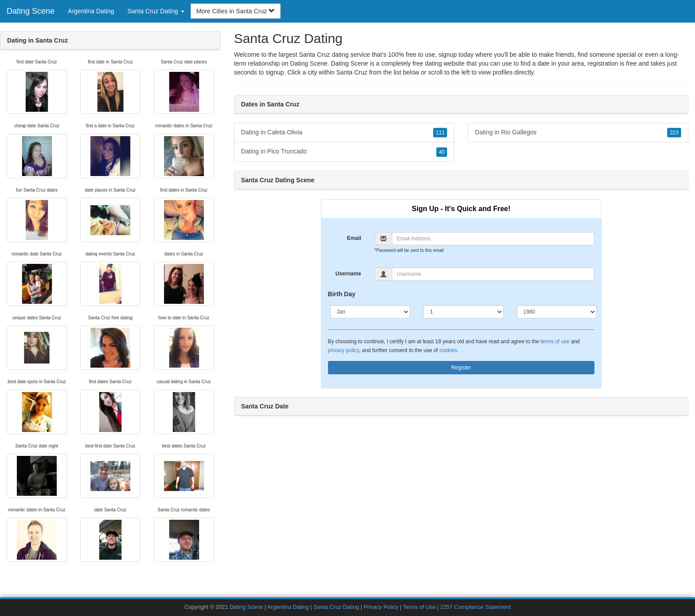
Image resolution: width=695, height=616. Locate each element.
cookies (448, 350)
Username (348, 274)
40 (442, 152)
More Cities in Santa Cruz (236, 11)
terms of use (555, 341)
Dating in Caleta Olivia (344, 133)
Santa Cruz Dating (336, 607)
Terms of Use (419, 607)
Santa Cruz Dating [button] (156, 11)
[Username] (493, 274)
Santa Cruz (352, 72)
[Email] (493, 239)
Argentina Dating (91, 11)
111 (440, 133)
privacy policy (344, 350)
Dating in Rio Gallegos (578, 133)
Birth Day (342, 294)
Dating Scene (31, 11)
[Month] (370, 312)
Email (354, 238)
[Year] (557, 312)
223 (674, 133)
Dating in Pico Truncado (344, 152)
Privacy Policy (381, 607)
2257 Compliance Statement (475, 607)
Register (461, 368)
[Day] (463, 312)
